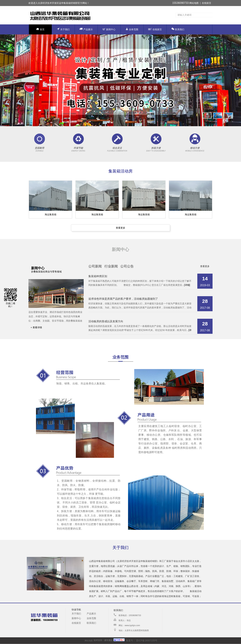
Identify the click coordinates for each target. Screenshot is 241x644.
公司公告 (127, 266)
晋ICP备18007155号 (146, 640)
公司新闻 (95, 266)
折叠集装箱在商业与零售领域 (46, 272)
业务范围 (132, 29)
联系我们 (178, 29)
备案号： (124, 640)
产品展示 (86, 29)
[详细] (187, 285)
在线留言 (207, 3)
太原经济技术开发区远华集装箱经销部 (58, 3)
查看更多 (120, 228)
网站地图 (194, 3)
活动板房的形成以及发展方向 (106, 321)
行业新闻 (111, 266)
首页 (40, 29)
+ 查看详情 (36, 327)
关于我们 (63, 29)
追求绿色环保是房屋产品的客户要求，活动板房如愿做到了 (123, 299)
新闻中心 (109, 29)
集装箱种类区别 (98, 276)
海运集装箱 (51, 214)
